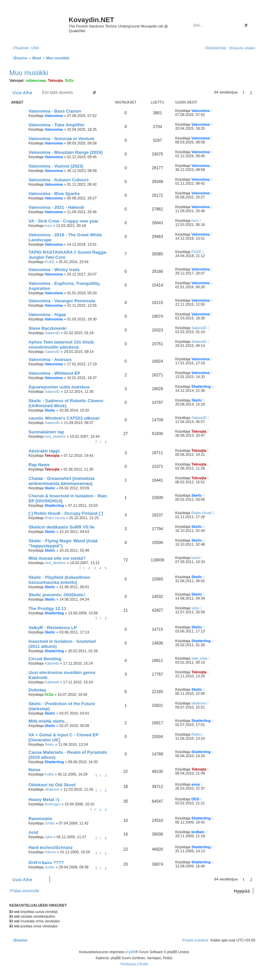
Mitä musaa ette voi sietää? (57, 558)
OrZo (69, 80)
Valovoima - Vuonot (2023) (56, 166)
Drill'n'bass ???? (46, 863)
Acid (33, 832)
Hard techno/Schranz (51, 847)
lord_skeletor (55, 436)
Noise (35, 770)
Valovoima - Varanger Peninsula (62, 301)
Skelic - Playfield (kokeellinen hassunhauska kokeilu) (59, 580)
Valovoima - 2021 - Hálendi (56, 207)
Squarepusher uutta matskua (59, 387)
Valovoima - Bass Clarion (55, 111)
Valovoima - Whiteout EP (54, 373)
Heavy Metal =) (44, 800)
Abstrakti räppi (44, 451)
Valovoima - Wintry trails (54, 270)
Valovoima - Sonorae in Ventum (61, 139)
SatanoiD (52, 333)
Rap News (39, 465)
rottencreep (36, 80)
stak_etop (199, 658)
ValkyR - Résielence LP (53, 628)
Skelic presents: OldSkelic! (57, 595)
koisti (195, 558)
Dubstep (37, 690)
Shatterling (201, 386)
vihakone (199, 703)
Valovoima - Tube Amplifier (57, 125)
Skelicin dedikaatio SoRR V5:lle (61, 527)
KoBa (49, 774)
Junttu (50, 823)
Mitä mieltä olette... (48, 721)
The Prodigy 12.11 (47, 608)
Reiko (49, 744)
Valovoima (54, 116)
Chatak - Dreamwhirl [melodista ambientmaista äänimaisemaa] (61, 481)
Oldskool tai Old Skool (52, 785)
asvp (195, 784)
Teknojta (55, 80)
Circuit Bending (45, 659)
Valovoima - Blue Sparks (54, 194)
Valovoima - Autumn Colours (59, 180)
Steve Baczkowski (48, 328)
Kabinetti (52, 663)
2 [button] (251, 93)
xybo (195, 608)
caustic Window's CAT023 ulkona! (64, 418)
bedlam (198, 832)
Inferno (50, 852)
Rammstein (40, 819)
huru (48, 226)
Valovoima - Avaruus (50, 359)
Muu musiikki (29, 73)
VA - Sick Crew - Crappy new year (63, 221)
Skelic (50, 410)
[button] (257, 93)
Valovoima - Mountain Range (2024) (65, 152)
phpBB (131, 952)
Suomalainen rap (46, 432)
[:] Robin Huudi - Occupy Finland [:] (66, 513)
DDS (195, 799)
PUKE (50, 262)
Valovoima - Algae (47, 315)
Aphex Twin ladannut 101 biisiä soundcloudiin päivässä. (61, 345)
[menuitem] (35, 48)
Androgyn (52, 804)
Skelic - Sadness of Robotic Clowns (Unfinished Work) (66, 403)
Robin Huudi (55, 518)
